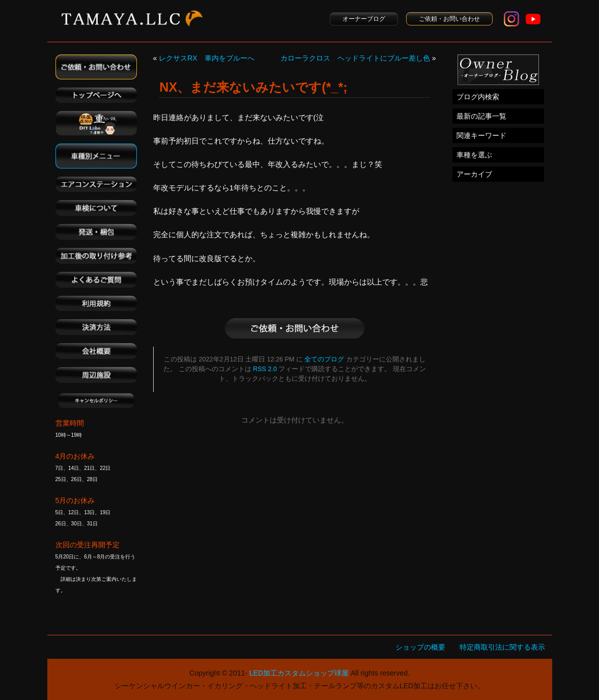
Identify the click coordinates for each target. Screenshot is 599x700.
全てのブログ (324, 359)
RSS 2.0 (265, 369)
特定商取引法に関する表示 (502, 647)
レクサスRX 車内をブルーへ (206, 58)
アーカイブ (474, 174)
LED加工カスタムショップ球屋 (299, 673)
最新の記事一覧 (481, 116)
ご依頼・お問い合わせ (449, 19)
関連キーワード (481, 135)
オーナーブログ (364, 19)
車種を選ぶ (474, 155)
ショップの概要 (420, 647)
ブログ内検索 (478, 97)
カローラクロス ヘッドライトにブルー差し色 (355, 58)
